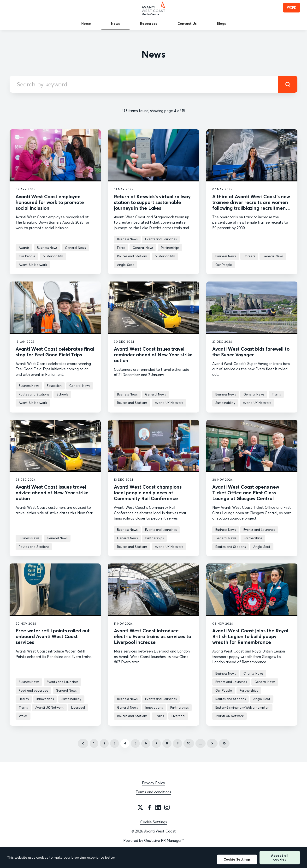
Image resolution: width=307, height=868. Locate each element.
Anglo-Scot (126, 265)
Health (24, 699)
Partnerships (170, 248)
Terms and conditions (153, 792)
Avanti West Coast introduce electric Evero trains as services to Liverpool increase (153, 636)
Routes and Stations (132, 256)
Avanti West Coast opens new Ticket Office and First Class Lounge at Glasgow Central (246, 493)
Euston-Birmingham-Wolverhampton (242, 707)
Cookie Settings (154, 822)
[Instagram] (167, 807)
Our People (27, 256)
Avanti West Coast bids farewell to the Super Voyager (251, 352)
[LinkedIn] (158, 807)
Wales (23, 716)
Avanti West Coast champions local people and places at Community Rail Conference (148, 493)
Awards (24, 248)
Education (54, 386)
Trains (276, 394)
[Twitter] (140, 807)
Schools (62, 394)
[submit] (288, 84)
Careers (249, 256)
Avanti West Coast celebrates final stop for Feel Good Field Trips (55, 352)
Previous (83, 743)
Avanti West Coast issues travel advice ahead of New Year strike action (52, 493)
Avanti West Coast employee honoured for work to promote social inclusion (50, 202)
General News (75, 248)
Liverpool (78, 707)
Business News (47, 248)
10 (189, 743)
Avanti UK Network (33, 265)
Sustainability (53, 256)
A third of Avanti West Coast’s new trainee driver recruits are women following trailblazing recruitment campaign (251, 205)
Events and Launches (161, 239)
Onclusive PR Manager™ (164, 841)
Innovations (45, 699)
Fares (121, 248)
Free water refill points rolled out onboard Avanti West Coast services (53, 636)
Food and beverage (33, 690)
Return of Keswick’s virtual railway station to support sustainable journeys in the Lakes (152, 202)
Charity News (253, 673)
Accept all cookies (280, 857)
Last (224, 743)
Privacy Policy (153, 783)
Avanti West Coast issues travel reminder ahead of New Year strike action (153, 355)
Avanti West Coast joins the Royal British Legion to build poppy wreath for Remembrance (250, 636)
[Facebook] (149, 807)
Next (212, 743)
